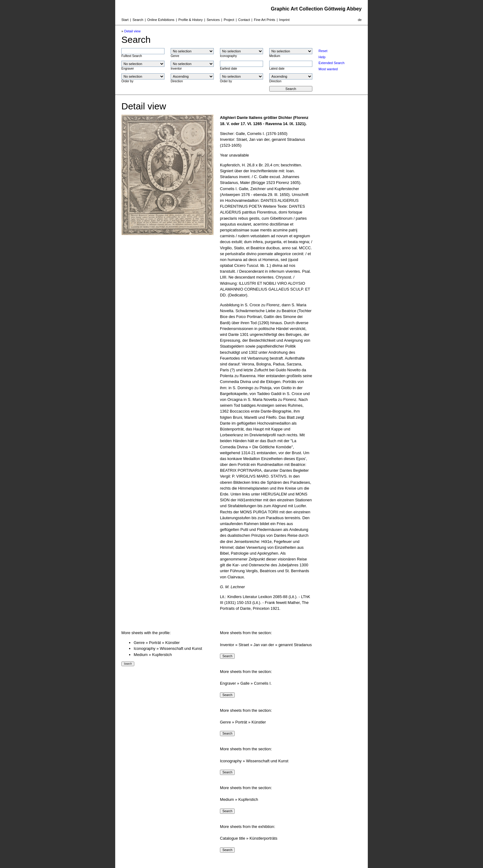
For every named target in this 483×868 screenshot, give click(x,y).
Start (125, 20)
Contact (244, 20)
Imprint (284, 20)
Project (229, 20)
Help (322, 57)
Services (213, 20)
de (360, 20)
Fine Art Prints (264, 20)
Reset (323, 51)
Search (138, 20)
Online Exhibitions (161, 20)
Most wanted (328, 69)
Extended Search (331, 63)
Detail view (132, 31)
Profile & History (191, 20)
